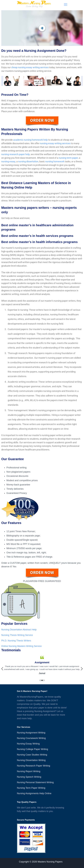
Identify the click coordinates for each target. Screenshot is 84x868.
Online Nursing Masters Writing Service (21, 646)
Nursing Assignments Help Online (34, 793)
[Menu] (66, 4)
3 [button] (44, 680)
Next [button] (82, 669)
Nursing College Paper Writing (33, 749)
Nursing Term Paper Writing (31, 788)
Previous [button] (2, 669)
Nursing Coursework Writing (31, 738)
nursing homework (55, 161)
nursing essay (8, 161)
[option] (42, 665)
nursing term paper (68, 158)
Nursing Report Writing (29, 771)
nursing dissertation (28, 161)
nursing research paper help (16, 154)
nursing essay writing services (55, 143)
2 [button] (42, 680)
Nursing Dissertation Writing (31, 760)
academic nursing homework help (30, 140)
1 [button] (40, 680)
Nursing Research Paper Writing (34, 766)
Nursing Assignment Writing (31, 733)
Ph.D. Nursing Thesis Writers (16, 641)
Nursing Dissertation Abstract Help (19, 630)
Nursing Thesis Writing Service (17, 635)
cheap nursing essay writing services (30, 67)
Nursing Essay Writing (28, 744)
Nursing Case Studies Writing (32, 755)
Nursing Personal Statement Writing (35, 782)
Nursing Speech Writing (29, 777)
